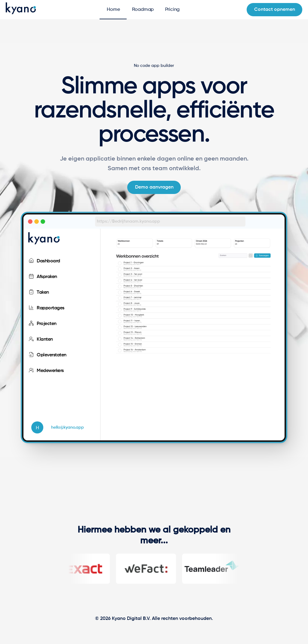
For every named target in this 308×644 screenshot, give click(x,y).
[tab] (113, 10)
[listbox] (62, 239)
